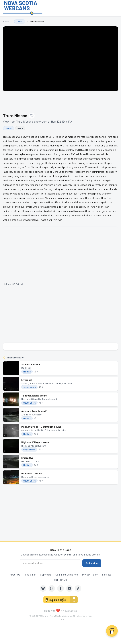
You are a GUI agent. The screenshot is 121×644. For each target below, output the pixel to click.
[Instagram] (52, 588)
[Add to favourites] (32, 116)
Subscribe (92, 563)
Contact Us (60, 580)
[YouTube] (69, 588)
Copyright (46, 575)
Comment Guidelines (67, 575)
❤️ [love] (58, 610)
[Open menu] (114, 8)
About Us (15, 575)
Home (6, 21)
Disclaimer (30, 575)
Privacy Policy (90, 575)
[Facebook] (60, 588)
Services (107, 575)
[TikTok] (78, 588)
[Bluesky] (43, 588)
